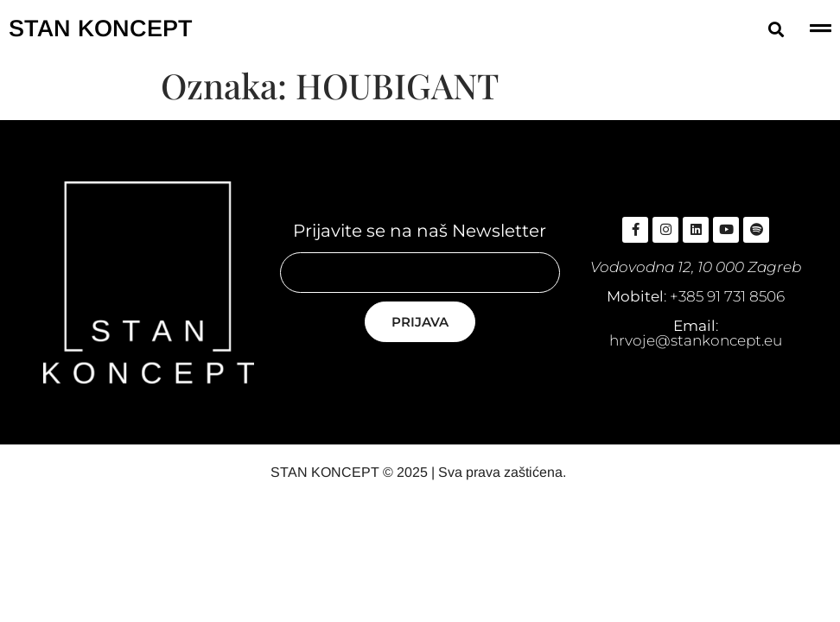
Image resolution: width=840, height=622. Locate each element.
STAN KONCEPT (101, 29)
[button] (776, 29)
